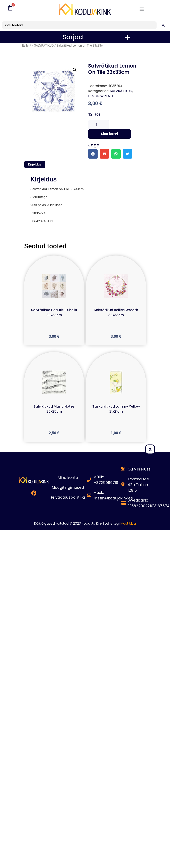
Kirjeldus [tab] (35, 164)
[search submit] (163, 25)
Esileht (27, 46)
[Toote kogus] (99, 125)
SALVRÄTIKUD (44, 46)
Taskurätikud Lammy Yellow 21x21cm (116, 409)
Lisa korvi (110, 134)
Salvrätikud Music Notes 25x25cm (54, 409)
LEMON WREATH (101, 96)
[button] (142, 9)
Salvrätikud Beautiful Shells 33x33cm (54, 312)
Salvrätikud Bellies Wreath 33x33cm (116, 312)
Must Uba (128, 523)
